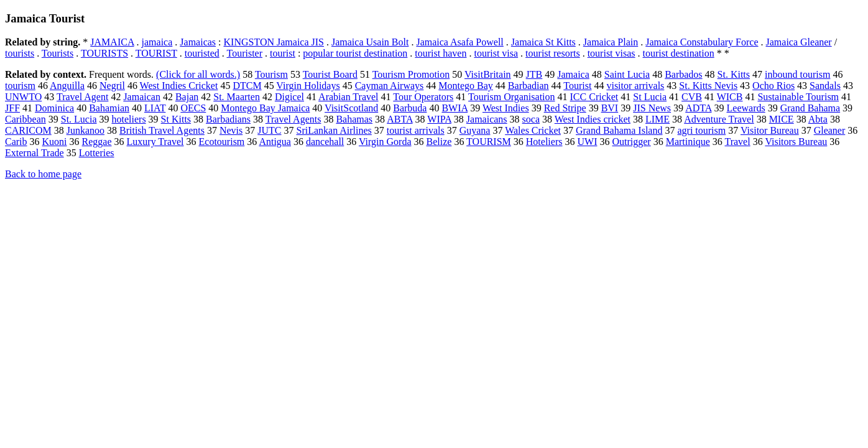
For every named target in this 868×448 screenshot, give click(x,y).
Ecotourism (222, 142)
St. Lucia (79, 119)
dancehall (325, 142)
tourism (20, 86)
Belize (439, 142)
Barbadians (228, 119)
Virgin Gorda (385, 142)
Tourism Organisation (511, 97)
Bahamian (109, 108)
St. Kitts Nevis (708, 86)
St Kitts (176, 119)
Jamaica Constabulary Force (702, 42)
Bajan (187, 97)
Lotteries (97, 153)
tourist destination (679, 53)
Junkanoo (85, 130)
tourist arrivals (416, 130)
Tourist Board (330, 74)
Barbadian (529, 86)
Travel (737, 142)
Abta (818, 119)
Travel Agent (82, 97)
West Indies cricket (593, 119)
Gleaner (830, 130)
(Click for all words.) (198, 74)
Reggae (97, 142)
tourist (283, 53)
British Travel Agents (162, 130)
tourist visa (496, 53)
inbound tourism (797, 74)
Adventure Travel (719, 119)
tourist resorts (553, 53)
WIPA (439, 119)
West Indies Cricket (179, 86)
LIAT (155, 108)
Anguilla (67, 86)
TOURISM (489, 142)
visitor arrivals (635, 86)
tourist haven (441, 53)
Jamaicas (198, 42)
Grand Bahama (810, 108)
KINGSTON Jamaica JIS (274, 42)
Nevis (231, 130)
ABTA (399, 119)
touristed (202, 53)
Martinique (688, 142)
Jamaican (142, 97)
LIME (658, 119)
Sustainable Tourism (798, 97)
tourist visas (612, 53)
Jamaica (573, 74)
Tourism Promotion (411, 74)
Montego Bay (466, 86)
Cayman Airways (390, 86)
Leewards (746, 108)
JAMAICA (112, 42)
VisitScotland (351, 108)
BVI (610, 108)
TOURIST (156, 53)
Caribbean (25, 119)
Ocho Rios (773, 86)
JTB (534, 74)
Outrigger (631, 142)
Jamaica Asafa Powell (459, 42)
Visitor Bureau (770, 130)
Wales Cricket (533, 130)
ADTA (698, 108)
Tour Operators (423, 97)
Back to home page (43, 174)
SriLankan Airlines (334, 130)
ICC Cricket (594, 97)
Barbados (683, 74)
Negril (112, 86)
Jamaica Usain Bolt (370, 42)
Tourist (577, 86)
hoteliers (129, 119)
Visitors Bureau (796, 142)
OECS (193, 108)
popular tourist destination (355, 53)
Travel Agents (293, 119)
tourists (20, 53)
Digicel (289, 97)
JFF (12, 108)
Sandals (825, 86)
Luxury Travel (155, 142)
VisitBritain (488, 74)
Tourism (271, 74)
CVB (692, 97)
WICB (730, 97)
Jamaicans (487, 119)
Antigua (275, 142)
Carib (16, 142)
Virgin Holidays (308, 86)
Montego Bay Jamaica (265, 108)
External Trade (35, 153)
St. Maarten (237, 97)
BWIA (455, 108)
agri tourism (701, 130)
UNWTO (23, 97)
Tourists (58, 53)
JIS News (652, 108)
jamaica (157, 42)
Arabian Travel (348, 97)
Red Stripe (565, 108)
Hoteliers (544, 142)
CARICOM (28, 130)
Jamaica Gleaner (799, 42)
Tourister (244, 53)
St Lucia (650, 97)
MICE (782, 119)
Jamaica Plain (611, 42)
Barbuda (410, 108)
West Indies (506, 108)
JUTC (269, 130)
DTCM (247, 86)
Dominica (54, 108)
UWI (587, 142)
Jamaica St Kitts (543, 42)
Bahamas (354, 119)
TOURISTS (104, 53)
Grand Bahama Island (619, 130)
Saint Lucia (627, 74)
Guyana (475, 130)
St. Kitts (734, 74)
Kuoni (55, 142)
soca (531, 119)
